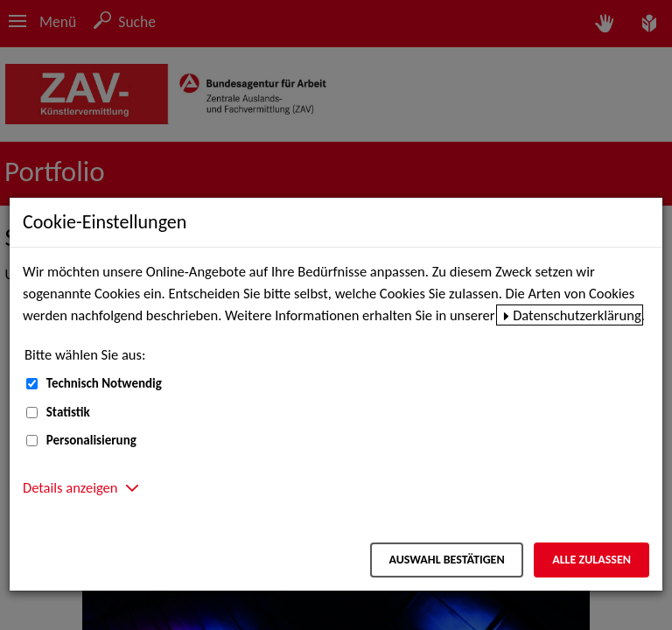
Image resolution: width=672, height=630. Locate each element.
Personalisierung (91, 440)
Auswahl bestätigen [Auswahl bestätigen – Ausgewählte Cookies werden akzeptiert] (446, 560)
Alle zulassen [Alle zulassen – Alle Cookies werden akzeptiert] (591, 560)
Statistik (68, 412)
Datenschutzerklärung (577, 315)
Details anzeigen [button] (70, 487)
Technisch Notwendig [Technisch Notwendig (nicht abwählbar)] (104, 383)
